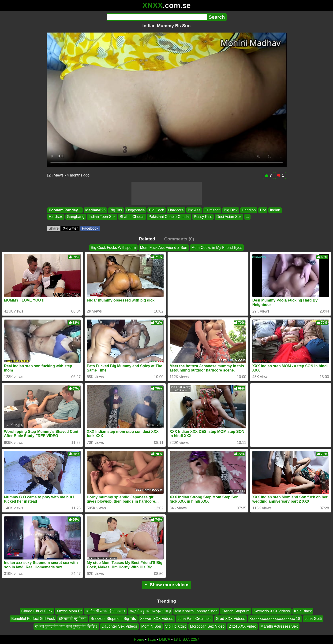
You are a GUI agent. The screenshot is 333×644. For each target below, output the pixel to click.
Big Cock (156, 210)
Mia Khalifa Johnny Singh (196, 611)
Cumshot (212, 210)
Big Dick (230, 210)
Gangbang (76, 217)
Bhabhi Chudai (132, 217)
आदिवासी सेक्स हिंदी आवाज (105, 611)
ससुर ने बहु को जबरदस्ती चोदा (150, 611)
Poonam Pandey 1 (65, 210)
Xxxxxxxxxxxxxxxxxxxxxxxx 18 (275, 619)
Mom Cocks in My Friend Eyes (217, 248)
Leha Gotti (313, 619)
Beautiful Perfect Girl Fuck (33, 619)
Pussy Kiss (203, 217)
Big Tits (116, 210)
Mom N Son (151, 626)
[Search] (157, 17)
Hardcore (176, 210)
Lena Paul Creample (195, 619)
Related (147, 239)
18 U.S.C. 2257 (186, 639)
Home (139, 639)
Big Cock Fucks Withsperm (113, 248)
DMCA (165, 639)
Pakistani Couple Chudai (169, 217)
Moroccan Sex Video (207, 626)
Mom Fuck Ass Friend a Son (164, 248)
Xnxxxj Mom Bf (69, 611)
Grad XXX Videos (230, 619)
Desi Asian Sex (229, 217)
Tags (152, 639)
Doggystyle (135, 210)
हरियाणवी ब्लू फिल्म (73, 619)
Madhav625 (95, 210)
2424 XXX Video (242, 626)
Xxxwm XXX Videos (157, 619)
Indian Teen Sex (102, 217)
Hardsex (56, 217)
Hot (263, 210)
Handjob (249, 210)
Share (54, 228)
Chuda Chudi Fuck (37, 611)
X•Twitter (70, 228)
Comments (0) (179, 239)
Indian (275, 210)
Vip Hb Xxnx (176, 626)
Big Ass (194, 210)
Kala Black (303, 611)
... (247, 217)
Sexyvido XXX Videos (272, 611)
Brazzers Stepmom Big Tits (113, 619)
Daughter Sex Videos (119, 626)
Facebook (90, 228)
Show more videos (166, 585)
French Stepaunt (236, 611)
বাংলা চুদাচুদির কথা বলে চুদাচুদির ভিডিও (66, 626)
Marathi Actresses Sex (279, 626)
